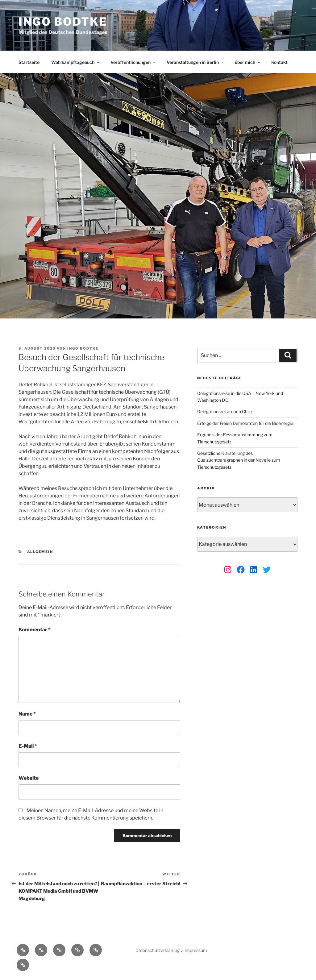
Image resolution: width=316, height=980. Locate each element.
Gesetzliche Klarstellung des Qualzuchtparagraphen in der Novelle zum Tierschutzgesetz (239, 460)
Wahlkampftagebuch (76, 62)
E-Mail (28, 746)
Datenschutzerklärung (158, 950)
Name (27, 714)
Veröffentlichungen (133, 62)
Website (29, 778)
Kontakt (279, 62)
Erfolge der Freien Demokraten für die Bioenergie (245, 423)
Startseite (29, 62)
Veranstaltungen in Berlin (196, 62)
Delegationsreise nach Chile (225, 411)
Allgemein (40, 552)
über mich (248, 62)
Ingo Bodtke (63, 22)
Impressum (196, 950)
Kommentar (35, 630)
